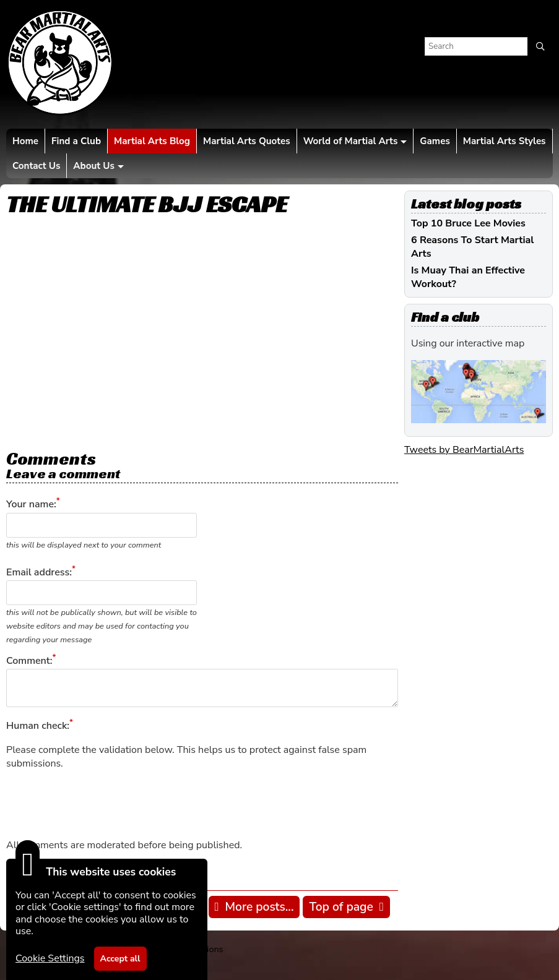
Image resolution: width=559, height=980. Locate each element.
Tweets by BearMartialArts (464, 450)
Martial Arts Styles (505, 141)
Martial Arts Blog (152, 141)
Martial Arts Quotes (247, 141)
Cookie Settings (50, 958)
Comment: (29, 661)
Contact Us (36, 166)
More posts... (260, 907)
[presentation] (100, 804)
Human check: (38, 726)
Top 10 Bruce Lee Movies (468, 223)
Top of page (341, 907)
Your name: (31, 505)
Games (435, 141)
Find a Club (76, 141)
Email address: (39, 572)
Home (25, 141)
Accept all (120, 959)
